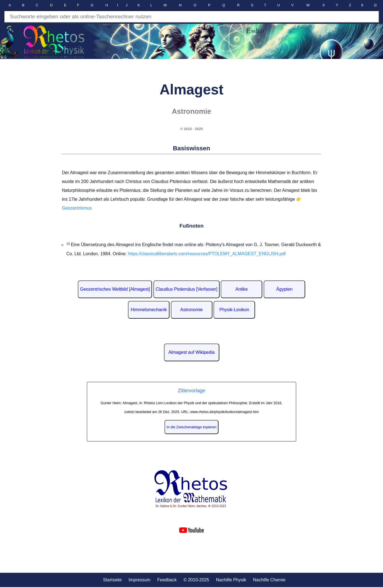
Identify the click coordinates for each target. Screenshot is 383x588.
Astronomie (191, 310)
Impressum (139, 580)
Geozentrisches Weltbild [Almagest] (115, 289)
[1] (68, 243)
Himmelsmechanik (149, 310)
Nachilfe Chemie (269, 580)
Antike (241, 289)
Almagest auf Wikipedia (191, 352)
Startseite (112, 580)
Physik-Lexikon (234, 310)
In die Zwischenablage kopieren (192, 427)
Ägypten (285, 289)
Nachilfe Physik (231, 580)
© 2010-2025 (196, 580)
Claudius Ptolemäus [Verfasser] (187, 289)
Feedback (167, 580)
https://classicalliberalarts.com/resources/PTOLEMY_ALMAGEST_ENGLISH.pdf (207, 254)
